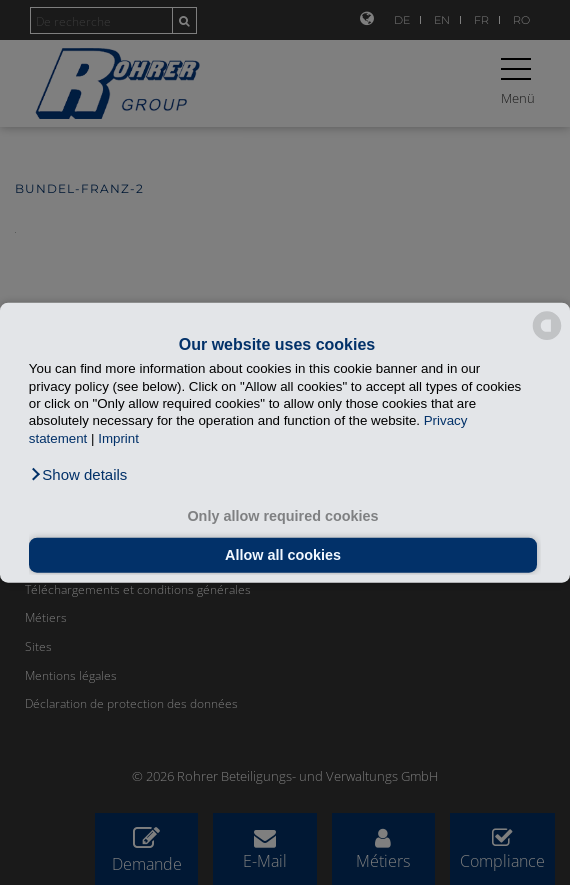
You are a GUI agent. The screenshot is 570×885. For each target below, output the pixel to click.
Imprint (118, 437)
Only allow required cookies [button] (282, 516)
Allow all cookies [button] (283, 555)
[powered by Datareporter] (547, 338)
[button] (78, 475)
